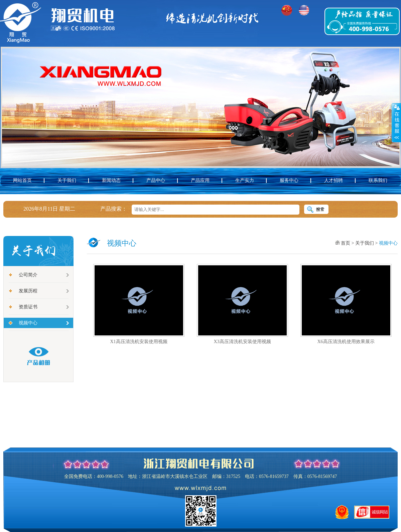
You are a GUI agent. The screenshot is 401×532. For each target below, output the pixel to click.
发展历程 (28, 291)
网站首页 (22, 180)
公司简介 (28, 275)
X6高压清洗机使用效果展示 (346, 342)
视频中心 (28, 323)
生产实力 (245, 180)
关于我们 (67, 180)
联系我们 (378, 180)
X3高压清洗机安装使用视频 (242, 342)
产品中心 (156, 180)
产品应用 (200, 180)
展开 (396, 122)
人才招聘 (333, 180)
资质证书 (28, 307)
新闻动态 (111, 180)
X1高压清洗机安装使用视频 (139, 342)
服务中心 (289, 180)
